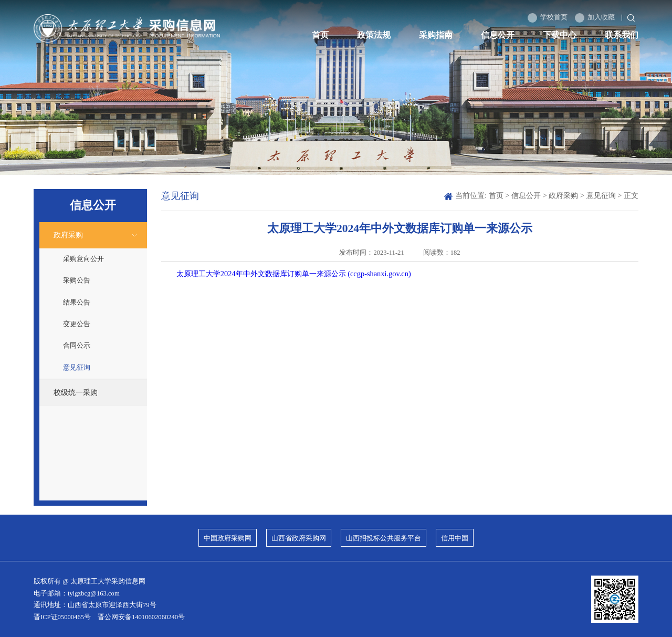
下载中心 (560, 35)
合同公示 (77, 346)
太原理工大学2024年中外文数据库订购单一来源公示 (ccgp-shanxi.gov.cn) (294, 274)
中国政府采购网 (228, 538)
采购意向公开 (83, 259)
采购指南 (436, 35)
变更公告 (77, 324)
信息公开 (498, 35)
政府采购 (68, 235)
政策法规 (374, 35)
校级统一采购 (76, 392)
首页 (320, 35)
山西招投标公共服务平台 (384, 538)
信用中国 (455, 538)
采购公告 (77, 280)
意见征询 (77, 368)
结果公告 (77, 302)
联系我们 (622, 35)
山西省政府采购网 (299, 538)
